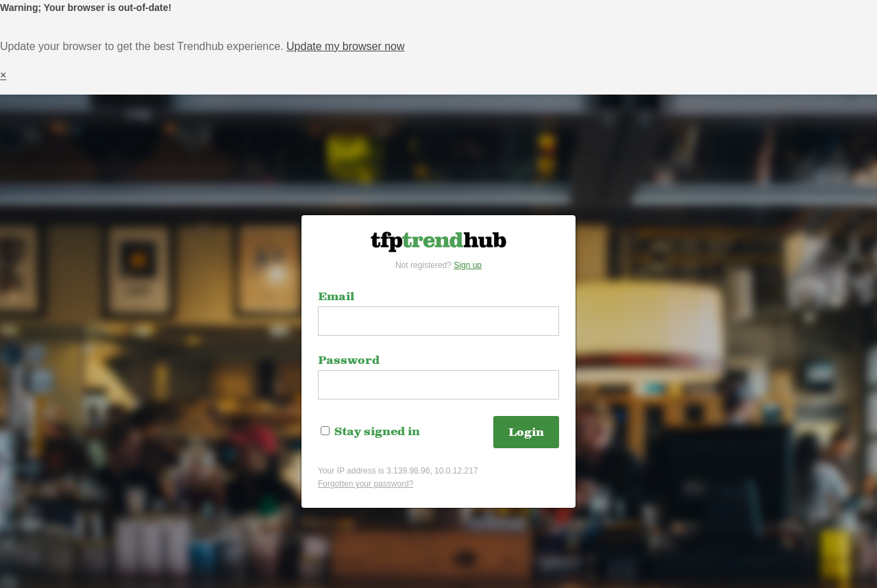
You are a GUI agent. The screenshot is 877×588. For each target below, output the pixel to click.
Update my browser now (346, 46)
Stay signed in (370, 432)
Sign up (468, 265)
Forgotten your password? (366, 484)
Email (336, 297)
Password (349, 360)
